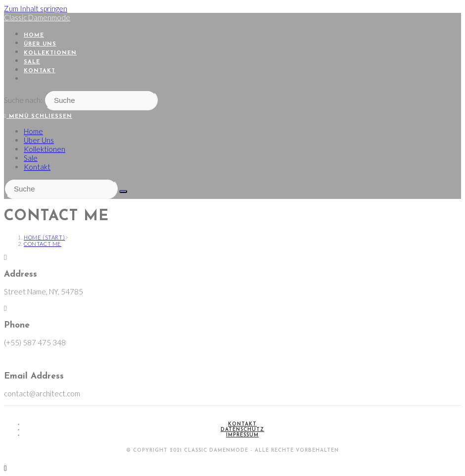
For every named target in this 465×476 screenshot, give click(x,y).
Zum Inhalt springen (36, 8)
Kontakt (37, 167)
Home (33, 131)
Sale (31, 158)
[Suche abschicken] (123, 191)
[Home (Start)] (44, 237)
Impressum (242, 435)
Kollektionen (45, 149)
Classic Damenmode (37, 17)
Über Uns (39, 140)
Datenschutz (242, 430)
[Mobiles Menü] (38, 117)
